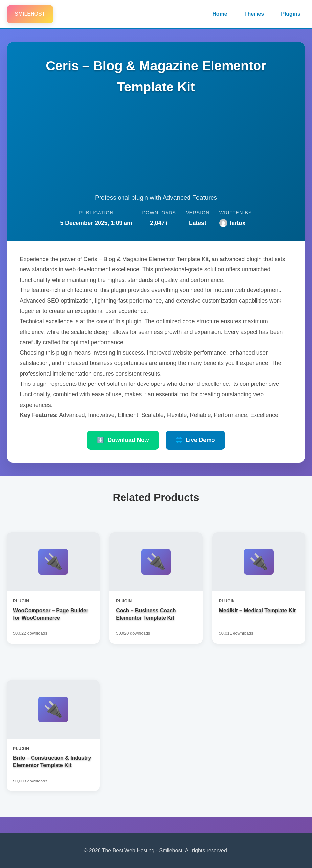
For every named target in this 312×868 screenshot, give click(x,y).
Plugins (291, 14)
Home (220, 14)
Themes (254, 14)
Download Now (123, 440)
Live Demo (195, 440)
